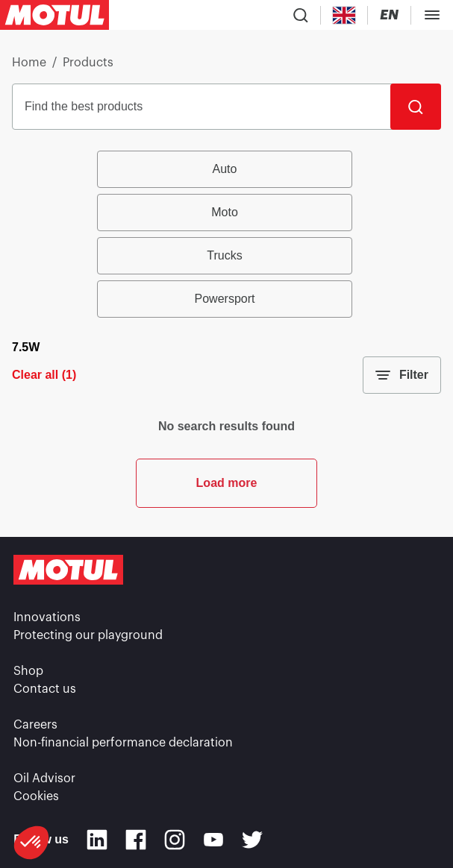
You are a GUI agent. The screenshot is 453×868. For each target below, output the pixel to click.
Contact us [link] (45, 689)
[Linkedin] (97, 840)
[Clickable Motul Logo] (54, 15)
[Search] (416, 107)
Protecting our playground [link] (88, 635)
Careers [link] (35, 725)
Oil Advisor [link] (44, 779)
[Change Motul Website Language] (389, 15)
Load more (227, 483)
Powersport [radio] (225, 299)
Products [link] (88, 63)
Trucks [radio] (224, 255)
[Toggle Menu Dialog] (432, 15)
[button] (31, 843)
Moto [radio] (225, 212)
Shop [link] (28, 671)
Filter (402, 375)
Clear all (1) (44, 375)
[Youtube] (213, 840)
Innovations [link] (47, 617)
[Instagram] (175, 840)
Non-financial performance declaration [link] (123, 743)
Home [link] (29, 63)
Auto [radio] (225, 169)
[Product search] (301, 15)
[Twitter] (252, 840)
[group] (226, 234)
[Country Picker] (344, 15)
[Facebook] (136, 840)
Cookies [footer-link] (36, 796)
